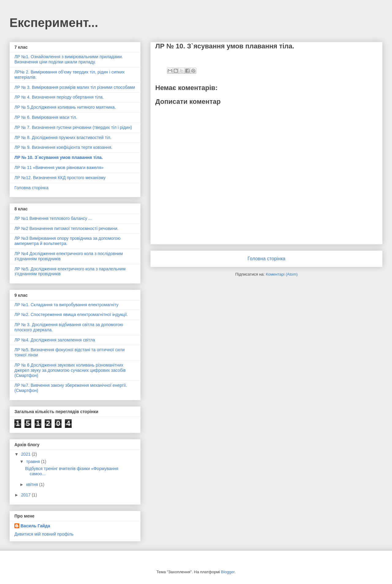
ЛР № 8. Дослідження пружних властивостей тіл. (63, 138)
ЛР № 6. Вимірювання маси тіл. (46, 117)
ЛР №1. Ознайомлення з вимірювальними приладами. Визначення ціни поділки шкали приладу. (69, 59)
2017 (26, 495)
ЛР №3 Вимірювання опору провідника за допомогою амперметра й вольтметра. (67, 241)
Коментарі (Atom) (282, 274)
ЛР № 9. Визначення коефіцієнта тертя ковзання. (63, 147)
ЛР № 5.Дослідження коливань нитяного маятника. (65, 107)
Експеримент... (54, 23)
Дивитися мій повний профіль (44, 534)
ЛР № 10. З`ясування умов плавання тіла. (59, 157)
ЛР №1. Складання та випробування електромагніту (66, 305)
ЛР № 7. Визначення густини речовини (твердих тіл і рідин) (73, 127)
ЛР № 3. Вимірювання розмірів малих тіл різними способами (75, 87)
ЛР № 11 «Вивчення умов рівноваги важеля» (59, 168)
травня (34, 462)
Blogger (228, 572)
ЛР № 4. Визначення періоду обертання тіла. (59, 97)
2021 (26, 454)
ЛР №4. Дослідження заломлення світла (55, 340)
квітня (32, 484)
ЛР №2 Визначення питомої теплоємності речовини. (66, 228)
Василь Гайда (35, 526)
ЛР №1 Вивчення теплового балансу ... (53, 218)
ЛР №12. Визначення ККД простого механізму (60, 178)
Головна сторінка (266, 259)
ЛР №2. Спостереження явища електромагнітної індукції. (71, 315)
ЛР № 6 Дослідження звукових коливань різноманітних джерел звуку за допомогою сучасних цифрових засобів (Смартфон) (70, 370)
